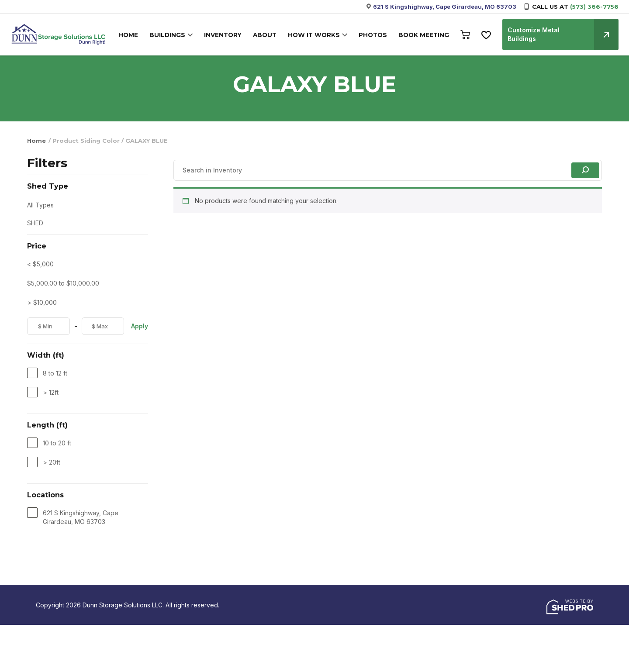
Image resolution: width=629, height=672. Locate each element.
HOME (135, 31)
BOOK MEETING (423, 31)
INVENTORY (226, 31)
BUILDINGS (173, 31)
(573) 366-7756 (594, 7)
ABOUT (267, 31)
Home (36, 141)
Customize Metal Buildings (562, 30)
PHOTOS (373, 31)
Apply (140, 326)
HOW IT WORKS (315, 31)
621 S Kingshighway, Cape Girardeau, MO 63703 (445, 7)
